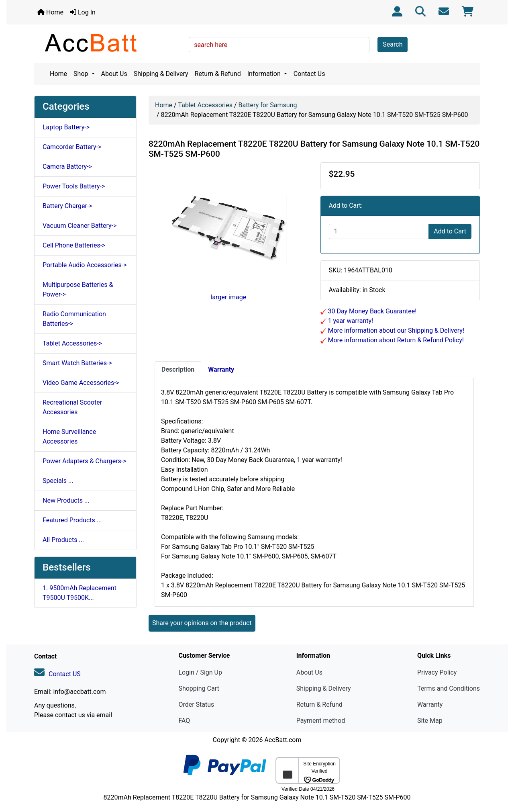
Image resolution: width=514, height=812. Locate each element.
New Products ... (66, 500)
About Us (114, 74)
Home (50, 12)
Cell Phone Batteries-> (74, 245)
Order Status (196, 705)
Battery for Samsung (267, 105)
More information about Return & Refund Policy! (395, 340)
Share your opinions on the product (202, 623)
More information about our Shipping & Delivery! (396, 330)
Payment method (321, 721)
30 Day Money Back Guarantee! (372, 311)
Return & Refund (218, 74)
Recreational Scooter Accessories (72, 407)
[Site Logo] (109, 43)
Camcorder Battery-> (72, 147)
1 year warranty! (350, 321)
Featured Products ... (72, 520)
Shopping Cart (199, 688)
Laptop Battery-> (66, 127)
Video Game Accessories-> (81, 383)
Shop (82, 74)
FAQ (184, 721)
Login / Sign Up (200, 672)
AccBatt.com (283, 740)
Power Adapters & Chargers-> (85, 461)
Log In (83, 12)
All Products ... (63, 540)
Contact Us (309, 74)
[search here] (279, 45)
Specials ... (58, 481)
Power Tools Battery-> (74, 186)
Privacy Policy (437, 672)
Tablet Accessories (205, 105)
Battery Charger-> (67, 206)
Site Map (430, 721)
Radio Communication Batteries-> (74, 319)
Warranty (430, 705)
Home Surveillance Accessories (69, 437)
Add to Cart (450, 231)
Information (265, 74)
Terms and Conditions (449, 688)
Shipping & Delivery (161, 74)
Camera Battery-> (67, 167)
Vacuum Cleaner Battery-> (80, 226)
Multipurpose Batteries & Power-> (78, 289)
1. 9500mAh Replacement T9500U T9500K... (80, 593)
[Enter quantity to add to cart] (379, 231)
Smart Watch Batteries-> (77, 363)
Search (393, 44)
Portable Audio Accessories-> (85, 265)
